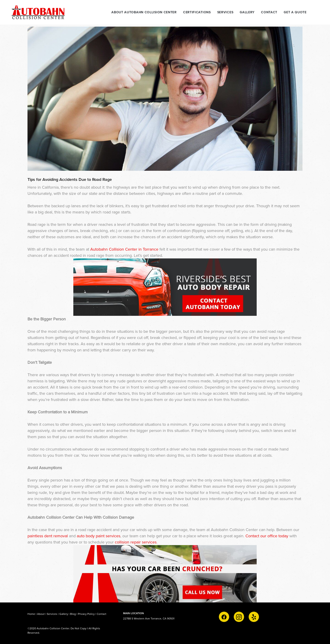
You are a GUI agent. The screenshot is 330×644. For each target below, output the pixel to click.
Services (52, 614)
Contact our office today (267, 536)
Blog (73, 614)
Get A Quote (295, 12)
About (41, 614)
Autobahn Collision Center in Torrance (124, 249)
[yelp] (254, 617)
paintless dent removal (48, 536)
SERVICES (225, 12)
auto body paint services (99, 536)
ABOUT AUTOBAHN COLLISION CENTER (144, 12)
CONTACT (269, 12)
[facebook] (224, 617)
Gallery (64, 614)
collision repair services (136, 542)
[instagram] (239, 617)
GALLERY (247, 12)
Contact (102, 614)
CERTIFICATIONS (197, 12)
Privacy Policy (86, 614)
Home (32, 614)
